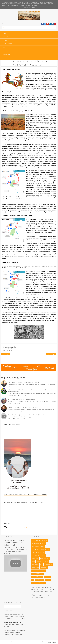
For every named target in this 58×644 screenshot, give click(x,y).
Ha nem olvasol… (8, 44)
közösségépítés (35, 568)
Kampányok (44, 540)
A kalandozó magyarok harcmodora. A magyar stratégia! (23, 382)
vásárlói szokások (39, 580)
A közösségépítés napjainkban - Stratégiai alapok (21, 399)
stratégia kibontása (45, 549)
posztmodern (48, 577)
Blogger (50, 591)
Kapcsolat (6, 58)
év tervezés (48, 580)
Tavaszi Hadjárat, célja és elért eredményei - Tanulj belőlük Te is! (26, 415)
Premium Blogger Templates (43, 641)
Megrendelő (7, 54)
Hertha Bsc (46, 562)
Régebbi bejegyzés (51, 354)
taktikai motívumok (36, 540)
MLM (41, 565)
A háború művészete (36, 552)
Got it (33, 7)
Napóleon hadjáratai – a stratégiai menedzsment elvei (23, 407)
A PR (4, 47)
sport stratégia (44, 568)
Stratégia (6, 37)
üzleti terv (34, 583)
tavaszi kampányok (36, 571)
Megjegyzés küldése (7, 350)
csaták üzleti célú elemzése (38, 546)
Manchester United (45, 559)
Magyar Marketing (8, 51)
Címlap (5, 33)
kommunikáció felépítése (37, 574)
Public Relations (35, 555)
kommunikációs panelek (37, 577)
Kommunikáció (35, 565)
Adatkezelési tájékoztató (39, 598)
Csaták (33, 562)
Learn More (27, 7)
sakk (33, 580)
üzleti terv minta (42, 583)
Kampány (43, 555)
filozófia (44, 571)
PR (44, 552)
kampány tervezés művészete (38, 543)
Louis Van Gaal (35, 559)
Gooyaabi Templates (51, 643)
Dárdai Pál (39, 562)
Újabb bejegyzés (6, 354)
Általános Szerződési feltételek (40, 595)
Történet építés (7, 40)
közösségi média (48, 565)
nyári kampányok (35, 549)
